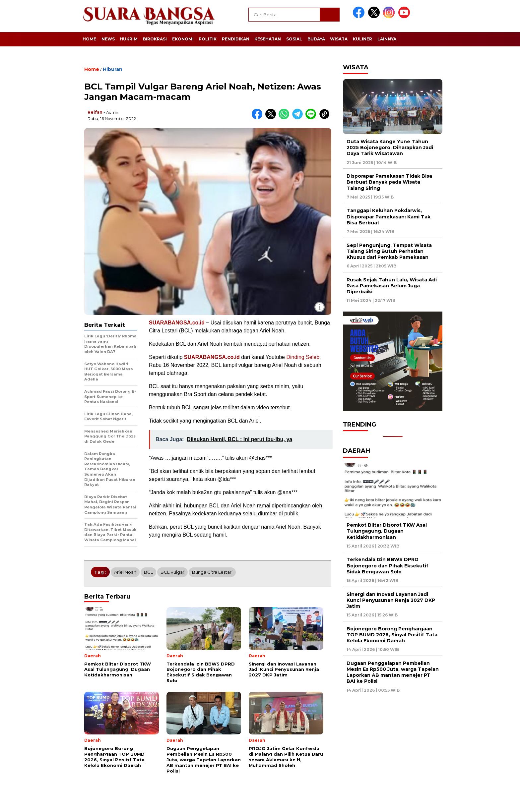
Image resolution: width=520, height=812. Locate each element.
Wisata (339, 39)
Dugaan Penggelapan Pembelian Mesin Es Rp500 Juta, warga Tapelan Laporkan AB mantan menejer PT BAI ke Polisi (393, 672)
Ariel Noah (125, 572)
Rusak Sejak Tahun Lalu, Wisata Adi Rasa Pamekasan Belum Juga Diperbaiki (392, 286)
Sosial (294, 39)
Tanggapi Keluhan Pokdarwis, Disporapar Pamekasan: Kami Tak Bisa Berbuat (389, 216)
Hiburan (113, 69)
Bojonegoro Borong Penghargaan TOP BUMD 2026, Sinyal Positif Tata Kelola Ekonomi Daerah (392, 635)
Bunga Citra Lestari (212, 572)
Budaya (316, 39)
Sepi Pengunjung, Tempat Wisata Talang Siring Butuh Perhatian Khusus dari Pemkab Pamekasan (389, 251)
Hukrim (129, 39)
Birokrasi (155, 39)
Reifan (95, 112)
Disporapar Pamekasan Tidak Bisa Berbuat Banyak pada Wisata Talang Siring (389, 182)
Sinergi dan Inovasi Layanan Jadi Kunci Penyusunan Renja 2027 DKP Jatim (391, 600)
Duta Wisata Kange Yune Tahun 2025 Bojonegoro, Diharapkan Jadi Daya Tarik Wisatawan (390, 147)
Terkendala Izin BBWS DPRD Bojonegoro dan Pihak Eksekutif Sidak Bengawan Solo (388, 565)
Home (89, 39)
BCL (148, 572)
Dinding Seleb (303, 357)
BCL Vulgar (172, 572)
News (108, 39)
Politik (208, 39)
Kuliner (362, 39)
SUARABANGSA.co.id (177, 323)
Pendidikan (236, 39)
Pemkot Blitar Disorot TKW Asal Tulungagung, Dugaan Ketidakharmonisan (387, 531)
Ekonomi (183, 39)
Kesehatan (268, 39)
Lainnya (387, 39)
